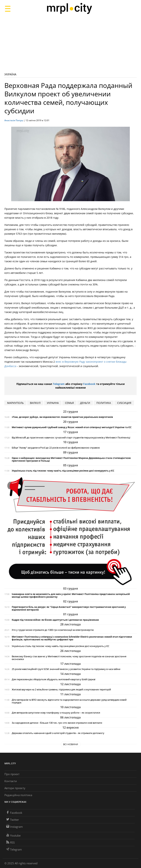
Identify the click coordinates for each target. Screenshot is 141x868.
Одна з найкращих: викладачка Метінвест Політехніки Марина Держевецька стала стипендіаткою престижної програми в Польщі (71, 459)
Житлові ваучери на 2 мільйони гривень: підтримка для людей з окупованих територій (61, 690)
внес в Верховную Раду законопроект (80, 362)
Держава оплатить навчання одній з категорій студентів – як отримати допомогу (58, 733)
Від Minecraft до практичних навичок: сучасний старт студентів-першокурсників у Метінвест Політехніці (71, 438)
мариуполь (15, 403)
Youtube (13, 835)
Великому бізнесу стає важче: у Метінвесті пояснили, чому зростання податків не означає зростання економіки (69, 658)
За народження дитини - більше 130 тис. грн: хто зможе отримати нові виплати (57, 723)
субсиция (124, 403)
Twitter (13, 820)
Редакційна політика (18, 795)
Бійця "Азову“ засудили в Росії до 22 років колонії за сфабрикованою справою (56, 448)
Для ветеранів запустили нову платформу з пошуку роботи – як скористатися (56, 713)
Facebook (89, 384)
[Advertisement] (70, 43)
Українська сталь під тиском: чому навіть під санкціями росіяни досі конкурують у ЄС (63, 471)
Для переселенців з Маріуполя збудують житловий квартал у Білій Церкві (54, 679)
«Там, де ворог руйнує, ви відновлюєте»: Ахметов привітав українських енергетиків (62, 417)
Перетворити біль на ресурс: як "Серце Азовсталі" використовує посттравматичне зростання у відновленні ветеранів (69, 608)
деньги (85, 403)
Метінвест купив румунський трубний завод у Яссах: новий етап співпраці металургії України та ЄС (72, 427)
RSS (10, 842)
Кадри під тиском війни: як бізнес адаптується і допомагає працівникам (55, 620)
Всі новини (71, 744)
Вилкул (35, 403)
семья (69, 403)
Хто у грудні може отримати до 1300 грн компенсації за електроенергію (53, 630)
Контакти (11, 781)
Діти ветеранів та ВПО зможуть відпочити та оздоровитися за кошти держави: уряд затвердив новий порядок (69, 701)
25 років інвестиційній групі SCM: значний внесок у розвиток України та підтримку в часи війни (66, 669)
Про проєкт (12, 774)
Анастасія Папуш (14, 120)
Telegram (59, 384)
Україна (10, 74)
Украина (53, 403)
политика (104, 403)
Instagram (15, 827)
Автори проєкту (15, 788)
